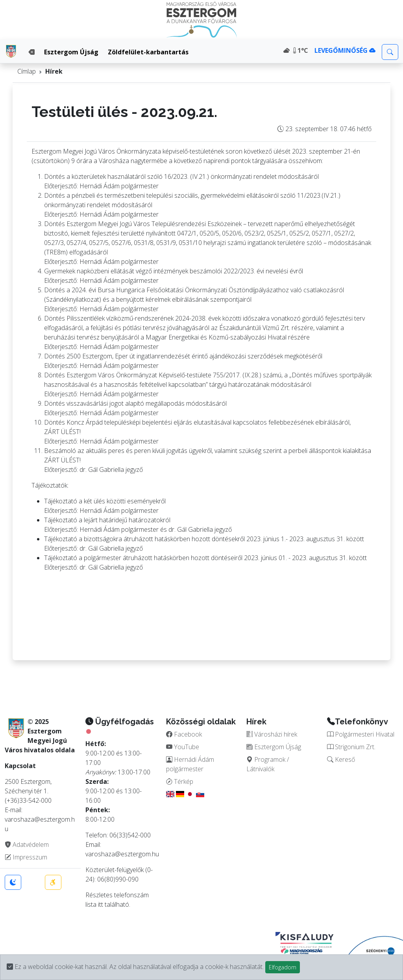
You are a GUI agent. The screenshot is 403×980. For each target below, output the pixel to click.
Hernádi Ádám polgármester (190, 764)
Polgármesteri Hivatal (361, 734)
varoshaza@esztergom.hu (122, 854)
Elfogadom (283, 967)
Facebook (184, 734)
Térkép (180, 781)
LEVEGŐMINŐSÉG (345, 50)
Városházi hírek (272, 734)
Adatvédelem (27, 845)
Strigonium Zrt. (351, 747)
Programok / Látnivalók (268, 764)
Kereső (341, 759)
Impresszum (26, 857)
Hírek (54, 71)
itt (101, 904)
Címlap (27, 71)
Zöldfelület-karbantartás (148, 52)
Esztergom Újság (71, 52)
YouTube (183, 747)
